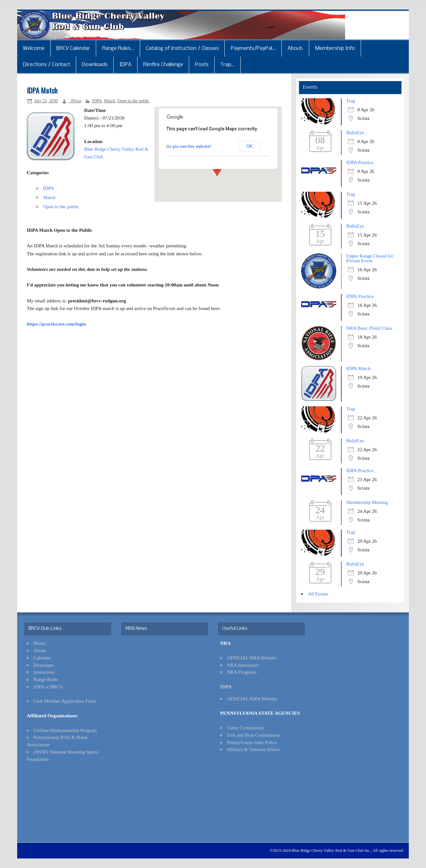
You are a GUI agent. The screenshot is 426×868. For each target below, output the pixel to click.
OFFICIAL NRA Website (252, 658)
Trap (351, 101)
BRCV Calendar (73, 48)
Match (109, 101)
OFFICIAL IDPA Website (252, 699)
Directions (43, 665)
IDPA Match (359, 368)
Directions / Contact (46, 65)
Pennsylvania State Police (252, 742)
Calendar (42, 658)
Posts (202, 65)
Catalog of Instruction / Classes (182, 48)
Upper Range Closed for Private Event (370, 258)
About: (295, 48)
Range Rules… (118, 48)
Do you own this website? (189, 147)
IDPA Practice (360, 162)
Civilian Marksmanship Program (65, 730)
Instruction (44, 672)
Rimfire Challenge (163, 65)
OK (249, 146)
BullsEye (355, 132)
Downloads (95, 65)
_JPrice (75, 101)
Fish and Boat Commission (253, 735)
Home (39, 643)
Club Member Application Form (65, 701)
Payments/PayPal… (253, 48)
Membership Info (335, 48)
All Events (318, 594)
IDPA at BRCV (48, 687)
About (39, 650)
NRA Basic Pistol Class (369, 328)
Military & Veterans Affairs (254, 749)
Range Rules (46, 679)
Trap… (227, 65)
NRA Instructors (243, 665)
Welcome (34, 48)
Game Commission (246, 728)
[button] (217, 170)
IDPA (126, 65)
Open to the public (133, 101)
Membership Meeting (367, 502)
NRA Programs (242, 672)
